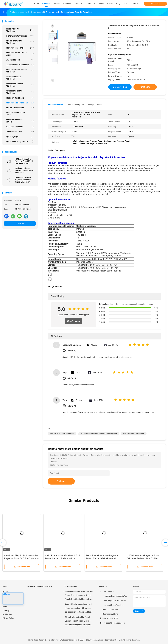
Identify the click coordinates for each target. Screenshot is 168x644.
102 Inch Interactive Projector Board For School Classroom (23, 180)
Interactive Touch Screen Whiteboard (20, 71)
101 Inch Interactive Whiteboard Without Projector (99, 434)
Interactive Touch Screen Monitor (20, 54)
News (5, 607)
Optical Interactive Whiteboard (20, 78)
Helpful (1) (71, 378)
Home (5, 592)
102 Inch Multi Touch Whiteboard (62, 434)
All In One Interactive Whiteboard (20, 85)
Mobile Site (7, 614)
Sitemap (6, 611)
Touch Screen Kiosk (20, 132)
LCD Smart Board (20, 60)
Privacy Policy (8, 618)
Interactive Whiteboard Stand (20, 114)
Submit (61, 481)
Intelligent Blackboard (20, 98)
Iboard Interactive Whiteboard (20, 30)
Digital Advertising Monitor (20, 141)
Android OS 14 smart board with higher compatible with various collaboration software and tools (79, 608)
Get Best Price (120, 87)
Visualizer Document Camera (20, 121)
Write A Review (74, 321)
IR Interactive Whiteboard (20, 36)
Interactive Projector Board (20, 103)
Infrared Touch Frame (20, 108)
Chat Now (155, 4)
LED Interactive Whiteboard (20, 65)
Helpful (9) (71, 351)
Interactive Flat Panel (20, 48)
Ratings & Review (95, 105)
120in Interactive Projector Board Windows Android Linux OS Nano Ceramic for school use (143, 558)
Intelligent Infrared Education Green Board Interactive (24, 170)
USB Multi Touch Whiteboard (134, 434)
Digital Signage (20, 136)
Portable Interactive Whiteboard (20, 92)
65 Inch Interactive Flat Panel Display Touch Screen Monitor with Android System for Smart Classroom (78, 621)
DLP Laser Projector (20, 127)
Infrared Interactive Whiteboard (20, 42)
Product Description (75, 105)
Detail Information (55, 105)
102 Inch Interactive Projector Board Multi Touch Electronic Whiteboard (24, 161)
